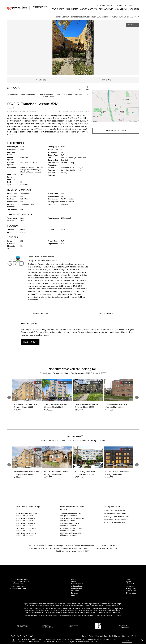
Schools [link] (69, 94)
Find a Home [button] (58, 9)
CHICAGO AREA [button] (105, 5)
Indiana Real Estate (17, 584)
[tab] (40, 314)
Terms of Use (131, 591)
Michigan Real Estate (18, 586)
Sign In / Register (125, 5)
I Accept (127, 640)
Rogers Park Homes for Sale (114, 522)
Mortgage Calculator (116, 131)
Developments (106, 9)
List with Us (130, 584)
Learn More (30, 342)
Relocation (75, 591)
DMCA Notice (131, 593)
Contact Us (130, 586)
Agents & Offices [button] (88, 9)
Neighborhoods (77, 586)
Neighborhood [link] (81, 94)
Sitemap (125, 636)
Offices (129, 579)
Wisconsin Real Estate (18, 588)
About (74, 582)
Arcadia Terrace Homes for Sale (116, 514)
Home (74, 579)
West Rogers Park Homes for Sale (117, 516)
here (95, 641)
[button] (116, 106)
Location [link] (60, 94)
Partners (74, 593)
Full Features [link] (13, 94)
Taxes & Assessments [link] (46, 94)
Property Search (77, 584)
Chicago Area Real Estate (19, 582)
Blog (73, 595)
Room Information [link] (28, 94)
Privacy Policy (131, 588)
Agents (129, 582)
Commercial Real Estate (19, 579)
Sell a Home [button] (72, 9)
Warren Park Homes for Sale (115, 511)
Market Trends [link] (48, 97)
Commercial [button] (121, 9)
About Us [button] (134, 9)
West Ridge (33, 111)
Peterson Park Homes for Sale (115, 519)
